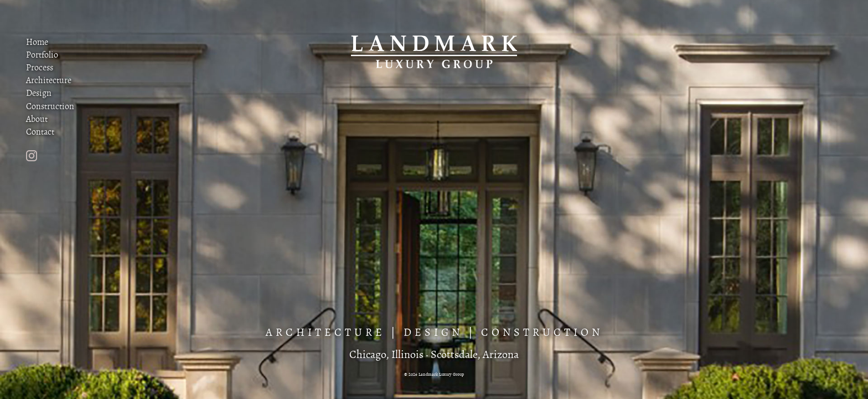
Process (40, 68)
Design (39, 93)
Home (37, 42)
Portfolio (42, 55)
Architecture (49, 80)
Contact (40, 132)
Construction (50, 106)
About (37, 119)
